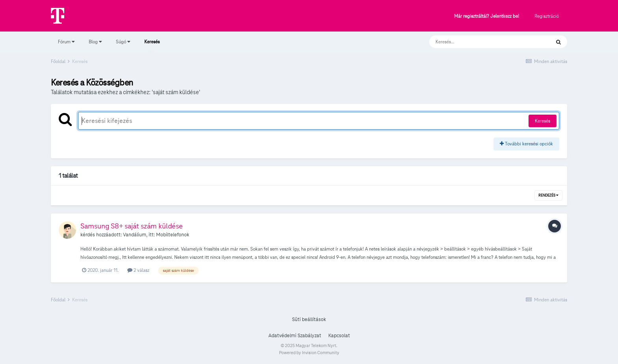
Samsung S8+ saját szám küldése (132, 226)
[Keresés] (482, 42)
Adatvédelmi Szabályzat (295, 336)
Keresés (152, 45)
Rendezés (548, 195)
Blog (95, 42)
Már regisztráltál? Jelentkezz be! (487, 16)
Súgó (123, 42)
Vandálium (135, 235)
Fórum (66, 42)
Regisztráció (547, 16)
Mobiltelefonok (173, 235)
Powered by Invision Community (309, 353)
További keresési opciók (526, 144)
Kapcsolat (339, 336)
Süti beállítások (309, 319)
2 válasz (138, 270)
